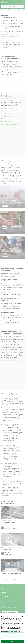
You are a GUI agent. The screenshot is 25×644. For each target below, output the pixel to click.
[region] (12, 628)
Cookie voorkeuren (12, 634)
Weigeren (12, 638)
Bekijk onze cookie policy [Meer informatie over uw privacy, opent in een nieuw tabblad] (14, 631)
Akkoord (12, 641)
